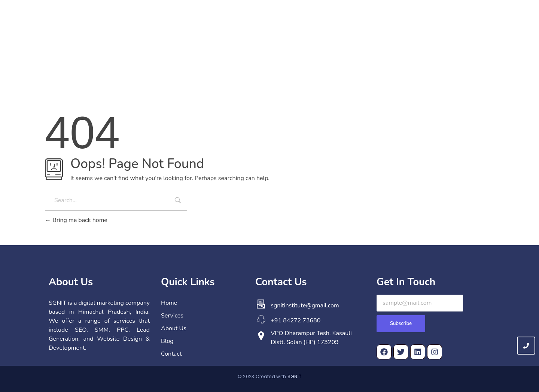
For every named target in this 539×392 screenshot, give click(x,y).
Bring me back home (76, 220)
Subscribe (401, 323)
